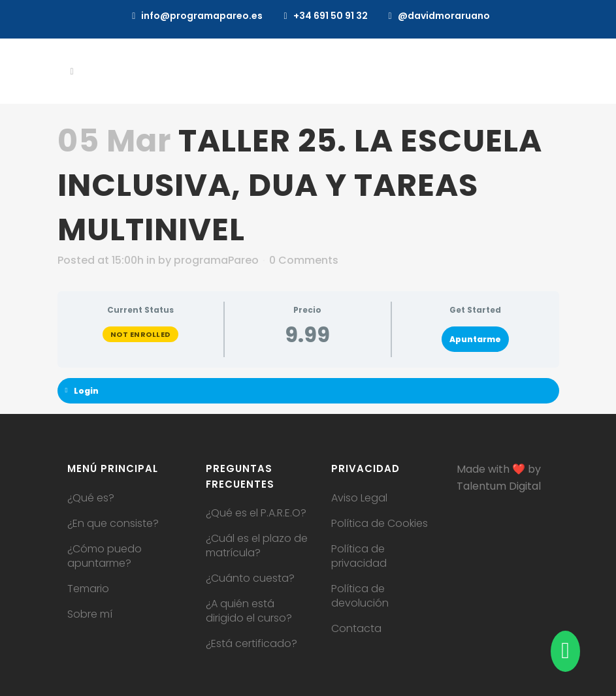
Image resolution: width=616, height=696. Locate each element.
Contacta (356, 629)
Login (82, 391)
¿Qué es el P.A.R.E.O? (256, 513)
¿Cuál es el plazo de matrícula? (257, 546)
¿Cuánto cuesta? (250, 578)
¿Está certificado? (251, 644)
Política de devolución (360, 596)
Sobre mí (90, 614)
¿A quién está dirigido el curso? (249, 611)
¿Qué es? (91, 498)
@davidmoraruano (444, 16)
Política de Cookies (380, 524)
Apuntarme (475, 339)
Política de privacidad (359, 556)
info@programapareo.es (202, 16)
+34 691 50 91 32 (331, 16)
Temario (88, 589)
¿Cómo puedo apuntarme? (105, 556)
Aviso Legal (359, 498)
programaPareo (216, 260)
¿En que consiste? (113, 524)
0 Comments (304, 260)
